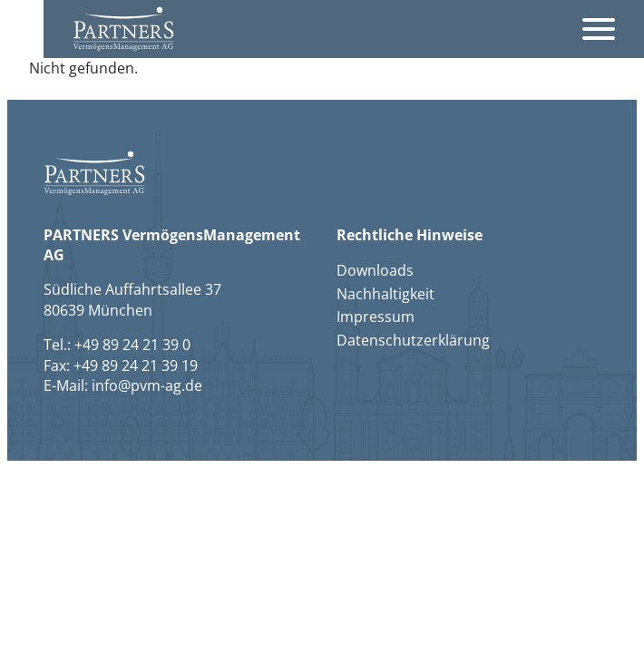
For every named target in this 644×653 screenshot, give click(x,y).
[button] (123, 29)
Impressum (376, 317)
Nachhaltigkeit (385, 294)
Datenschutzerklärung (413, 340)
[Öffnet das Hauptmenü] (599, 29)
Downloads (375, 270)
